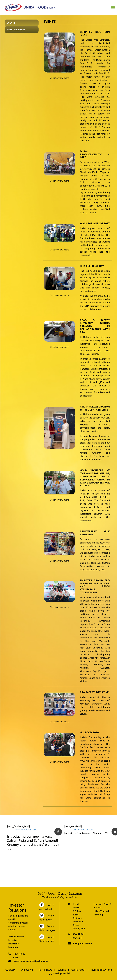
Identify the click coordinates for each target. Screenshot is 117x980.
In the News (45, 970)
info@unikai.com (82, 943)
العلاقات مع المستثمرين (59, 973)
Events (11, 23)
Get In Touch (78, 970)
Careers (62, 970)
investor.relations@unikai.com (31, 961)
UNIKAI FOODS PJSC (26, 830)
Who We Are (27, 970)
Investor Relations (102, 970)
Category (10, 970)
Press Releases (16, 29)
